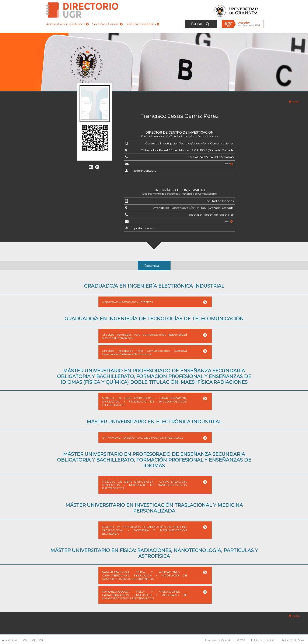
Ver (229, 164)
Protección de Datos (293, 640)
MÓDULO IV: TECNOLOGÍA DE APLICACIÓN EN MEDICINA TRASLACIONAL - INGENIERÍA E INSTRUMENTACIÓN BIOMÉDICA (144, 530)
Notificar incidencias (143, 24)
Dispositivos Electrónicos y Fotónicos (127, 302)
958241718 (211, 157)
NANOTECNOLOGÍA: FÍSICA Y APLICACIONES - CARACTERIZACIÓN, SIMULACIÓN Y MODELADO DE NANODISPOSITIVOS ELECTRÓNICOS (144, 575)
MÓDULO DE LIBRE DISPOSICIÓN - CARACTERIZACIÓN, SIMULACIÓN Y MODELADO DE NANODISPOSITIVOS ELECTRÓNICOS (144, 401)
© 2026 (241, 640)
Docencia (152, 266)
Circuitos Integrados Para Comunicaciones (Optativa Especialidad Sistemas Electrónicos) (144, 352)
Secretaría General (107, 24)
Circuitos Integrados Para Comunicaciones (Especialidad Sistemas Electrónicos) (144, 336)
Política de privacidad (263, 640)
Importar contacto (144, 171)
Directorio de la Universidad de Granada (82, 10)
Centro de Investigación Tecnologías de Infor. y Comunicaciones (179, 136)
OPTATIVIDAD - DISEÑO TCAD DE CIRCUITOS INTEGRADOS (143, 438)
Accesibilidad (10, 640)
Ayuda (294, 102)
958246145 (227, 157)
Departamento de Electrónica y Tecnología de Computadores (179, 194)
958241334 (196, 157)
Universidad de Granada (236, 10)
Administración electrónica (67, 24)
